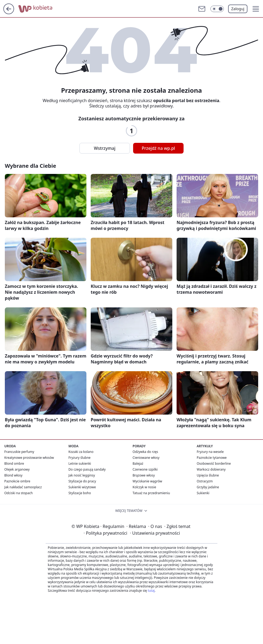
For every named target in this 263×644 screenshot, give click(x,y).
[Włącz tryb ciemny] (217, 9)
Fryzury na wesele (210, 452)
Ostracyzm (205, 481)
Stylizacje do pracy (82, 481)
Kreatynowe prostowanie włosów (29, 458)
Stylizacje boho (80, 493)
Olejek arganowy (17, 469)
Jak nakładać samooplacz (23, 487)
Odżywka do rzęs (145, 452)
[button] (256, 9)
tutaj (151, 591)
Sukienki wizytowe (82, 487)
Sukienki (203, 493)
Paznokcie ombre (17, 481)
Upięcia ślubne (208, 475)
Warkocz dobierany (211, 469)
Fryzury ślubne (79, 458)
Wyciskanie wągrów (147, 481)
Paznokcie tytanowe (212, 458)
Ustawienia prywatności (155, 533)
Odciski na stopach (19, 493)
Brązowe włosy (144, 475)
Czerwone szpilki (145, 469)
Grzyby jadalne (208, 487)
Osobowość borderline (214, 464)
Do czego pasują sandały (87, 469)
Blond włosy (13, 475)
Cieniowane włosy (146, 458)
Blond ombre (14, 464)
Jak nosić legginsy (82, 475)
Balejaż (138, 464)
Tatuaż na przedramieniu (151, 493)
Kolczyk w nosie (144, 487)
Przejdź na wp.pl (158, 148)
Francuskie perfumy (19, 452)
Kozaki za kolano (81, 452)
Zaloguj (238, 9)
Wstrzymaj (105, 148)
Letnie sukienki (80, 464)
